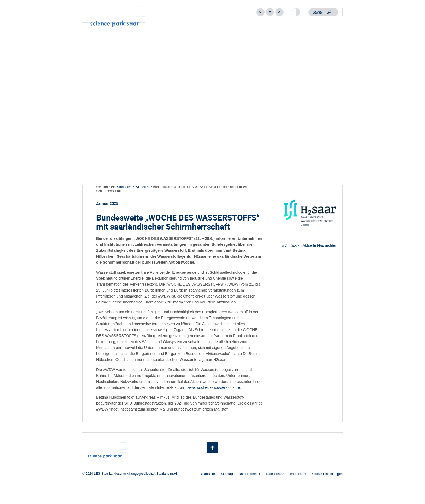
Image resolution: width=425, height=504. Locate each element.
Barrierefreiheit (249, 474)
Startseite (124, 187)
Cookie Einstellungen (327, 474)
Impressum (298, 474)
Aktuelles (142, 187)
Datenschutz (275, 474)
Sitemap (227, 474)
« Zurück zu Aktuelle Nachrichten (310, 245)
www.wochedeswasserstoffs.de (214, 387)
